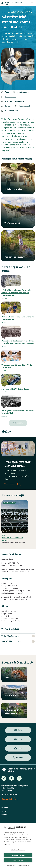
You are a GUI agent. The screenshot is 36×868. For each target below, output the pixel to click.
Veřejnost (20, 757)
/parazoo (14, 674)
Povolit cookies (18, 860)
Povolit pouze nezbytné (18, 855)
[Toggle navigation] (32, 3)
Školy (20, 730)
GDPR (4, 811)
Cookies (4, 815)
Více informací (10, 484)
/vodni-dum (14, 692)
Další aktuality (18, 423)
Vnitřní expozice (23, 92)
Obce (20, 748)
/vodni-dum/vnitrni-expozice (18, 178)
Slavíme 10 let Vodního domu (15, 389)
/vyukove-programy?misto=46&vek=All (18, 246)
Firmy (20, 739)
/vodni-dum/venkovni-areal (18, 212)
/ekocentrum (14, 710)
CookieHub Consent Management (21, 865)
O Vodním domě (24, 106)
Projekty (5, 807)
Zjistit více (7, 844)
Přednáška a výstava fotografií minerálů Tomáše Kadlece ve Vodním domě (16, 293)
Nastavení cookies (18, 850)
